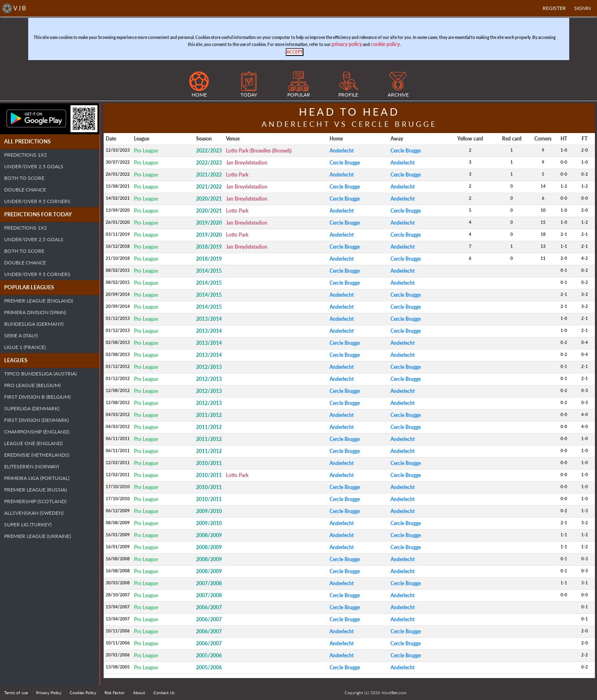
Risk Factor (115, 693)
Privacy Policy (49, 693)
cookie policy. (386, 44)
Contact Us (164, 693)
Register (554, 8)
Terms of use (16, 693)
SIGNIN (582, 8)
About (139, 693)
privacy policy (347, 44)
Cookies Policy (83, 693)
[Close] (295, 52)
